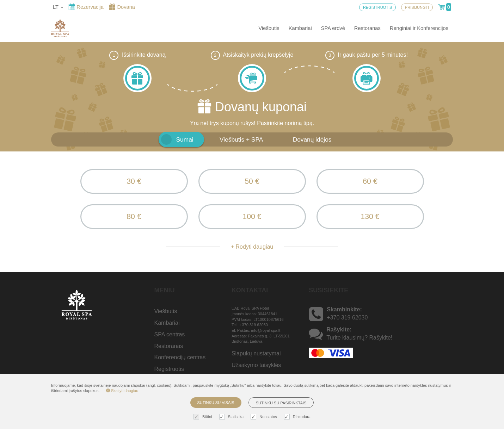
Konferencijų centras (180, 358)
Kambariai (300, 28)
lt (58, 7)
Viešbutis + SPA (241, 139)
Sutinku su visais (216, 403)
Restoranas (367, 28)
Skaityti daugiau (122, 391)
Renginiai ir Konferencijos (419, 28)
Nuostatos (265, 417)
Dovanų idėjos (312, 139)
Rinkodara (298, 417)
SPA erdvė (333, 28)
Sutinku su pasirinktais (281, 403)
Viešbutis (269, 28)
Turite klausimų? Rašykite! (359, 338)
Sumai (185, 139)
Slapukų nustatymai (256, 353)
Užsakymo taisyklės (256, 365)
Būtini (204, 417)
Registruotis (169, 369)
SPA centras (170, 334)
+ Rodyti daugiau (252, 247)
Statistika (232, 417)
